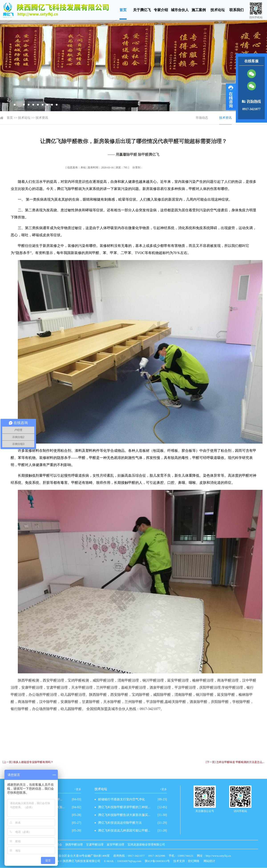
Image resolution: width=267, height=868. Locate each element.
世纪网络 (194, 861)
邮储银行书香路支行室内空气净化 (121, 799)
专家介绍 (161, 10)
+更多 (78, 789)
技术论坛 (218, 10)
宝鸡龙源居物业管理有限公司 (146, 845)
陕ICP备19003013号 (157, 861)
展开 (231, 97)
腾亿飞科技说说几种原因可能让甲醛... (124, 831)
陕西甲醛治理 (74, 845)
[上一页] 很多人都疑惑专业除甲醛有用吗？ (28, 762)
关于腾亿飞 (142, 10)
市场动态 (202, 118)
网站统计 (209, 861)
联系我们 (237, 10)
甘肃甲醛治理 (95, 845)
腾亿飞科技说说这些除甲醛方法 (120, 823)
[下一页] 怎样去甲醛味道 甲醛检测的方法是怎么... (235, 762)
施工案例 (199, 10)
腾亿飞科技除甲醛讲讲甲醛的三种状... (124, 807)
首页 (123, 10)
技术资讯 (42, 118)
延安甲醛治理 (115, 845)
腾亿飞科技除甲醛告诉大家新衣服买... (124, 815)
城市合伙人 (180, 10)
